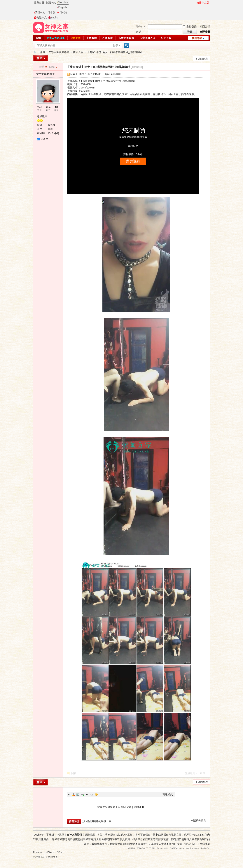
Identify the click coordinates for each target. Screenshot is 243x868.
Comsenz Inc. (53, 857)
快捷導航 (197, 38)
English (62, 7)
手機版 (50, 835)
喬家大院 (78, 52)
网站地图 (205, 844)
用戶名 (139, 27)
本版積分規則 (198, 820)
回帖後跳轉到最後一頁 (97, 821)
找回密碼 (205, 27)
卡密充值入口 (147, 38)
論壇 (38, 38)
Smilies (96, 794)
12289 (51, 125)
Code (92, 794)
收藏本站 (51, 3)
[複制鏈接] (137, 67)
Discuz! (52, 852)
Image (78, 794)
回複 (74, 773)
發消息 (44, 139)
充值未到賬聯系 (56, 38)
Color (73, 794)
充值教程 (92, 38)
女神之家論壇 (35, 52)
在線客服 (108, 38)
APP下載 (166, 38)
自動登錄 (190, 27)
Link (83, 794)
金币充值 (76, 38)
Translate (63, 2)
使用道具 (190, 773)
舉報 (202, 773)
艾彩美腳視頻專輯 (59, 52)
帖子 (116, 46)
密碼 (139, 32)
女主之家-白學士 (46, 74)
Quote (87, 794)
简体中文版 (203, 3)
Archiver (39, 835)
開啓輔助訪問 (195, 3)
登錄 (129, 807)
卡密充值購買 (126, 38)
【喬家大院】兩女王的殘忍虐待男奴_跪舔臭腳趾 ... (116, 52)
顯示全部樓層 (113, 74)
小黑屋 (60, 835)
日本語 (51, 12)
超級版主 (42, 116)
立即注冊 (205, 32)
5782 (39, 107)
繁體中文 (40, 12)
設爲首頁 (39, 3)
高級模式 (168, 794)
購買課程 (133, 161)
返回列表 (203, 59)
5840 (48, 107)
